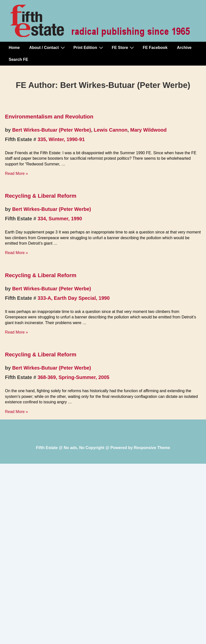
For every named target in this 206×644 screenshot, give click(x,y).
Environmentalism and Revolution (49, 117)
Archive (184, 48)
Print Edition (89, 47)
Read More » (17, 173)
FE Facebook (155, 48)
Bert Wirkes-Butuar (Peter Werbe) (52, 130)
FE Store (124, 47)
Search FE (18, 59)
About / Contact (47, 47)
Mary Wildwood (148, 130)
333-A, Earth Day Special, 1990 (74, 298)
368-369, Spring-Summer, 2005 (73, 377)
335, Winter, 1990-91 (61, 139)
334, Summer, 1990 (60, 219)
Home (14, 48)
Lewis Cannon (111, 130)
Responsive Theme (152, 448)
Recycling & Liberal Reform (41, 196)
